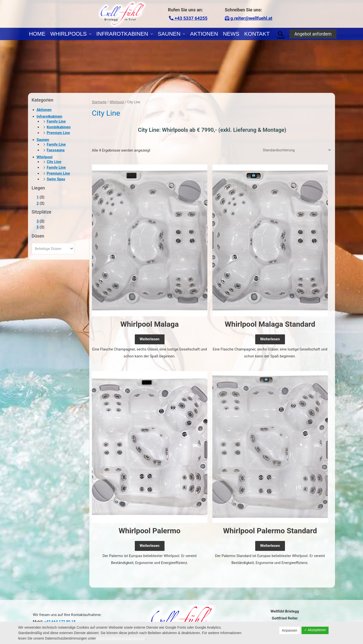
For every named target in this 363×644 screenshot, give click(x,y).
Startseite (99, 102)
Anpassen (289, 630)
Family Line (56, 121)
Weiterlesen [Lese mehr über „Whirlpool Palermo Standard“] (270, 546)
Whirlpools (69, 34)
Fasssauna (56, 150)
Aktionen (204, 34)
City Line (54, 162)
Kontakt (257, 34)
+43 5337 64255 (188, 18)
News (231, 34)
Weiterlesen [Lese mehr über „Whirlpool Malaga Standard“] (270, 339)
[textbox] (51, 249)
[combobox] (53, 249)
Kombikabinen (59, 127)
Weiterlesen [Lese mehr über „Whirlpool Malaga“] (150, 339)
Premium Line (58, 133)
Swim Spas (56, 179)
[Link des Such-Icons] (281, 34)
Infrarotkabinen (122, 34)
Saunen (169, 34)
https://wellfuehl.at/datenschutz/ (121, 638)
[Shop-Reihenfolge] (296, 150)
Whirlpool (45, 157)
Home (37, 34)
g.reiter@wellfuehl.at (249, 18)
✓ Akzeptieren (315, 630)
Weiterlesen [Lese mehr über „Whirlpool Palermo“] (150, 546)
